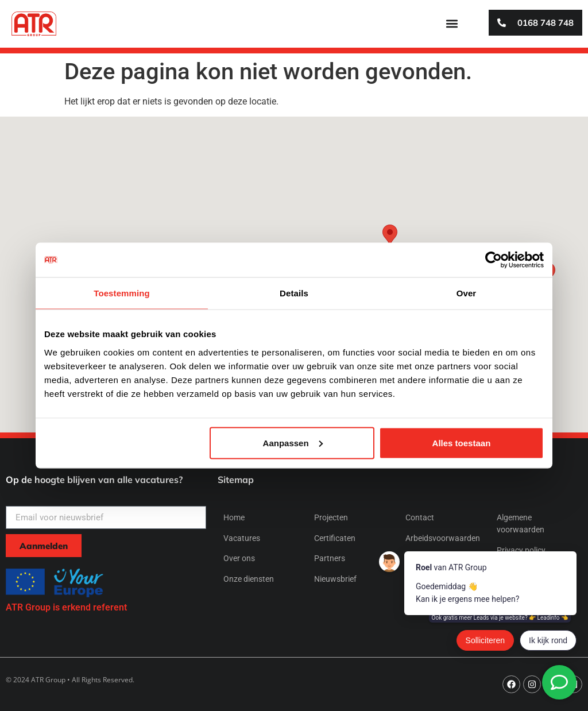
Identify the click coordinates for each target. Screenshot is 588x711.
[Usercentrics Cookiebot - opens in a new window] (494, 260)
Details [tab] (294, 293)
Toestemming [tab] (122, 293)
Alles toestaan (462, 443)
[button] (452, 24)
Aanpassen (293, 443)
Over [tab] (467, 293)
